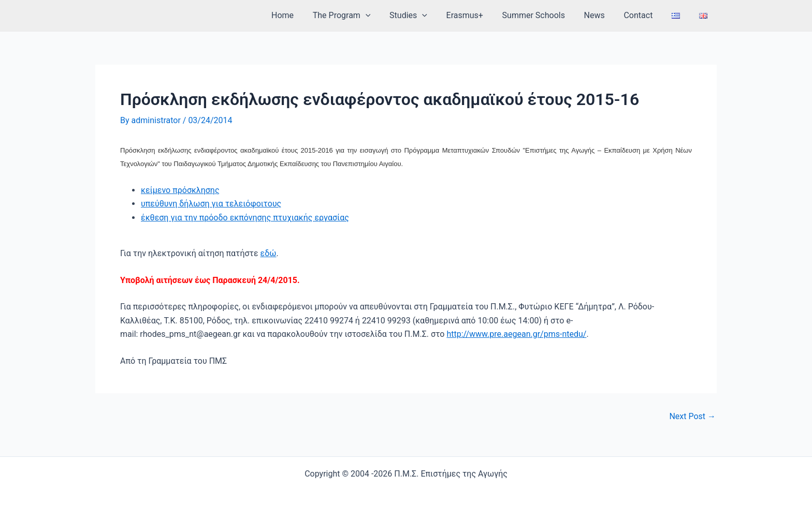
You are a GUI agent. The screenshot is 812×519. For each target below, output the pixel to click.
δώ (270, 253)
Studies (424, 16)
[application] (384, 16)
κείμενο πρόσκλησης (180, 190)
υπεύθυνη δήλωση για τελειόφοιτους (211, 204)
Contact (644, 15)
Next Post (692, 417)
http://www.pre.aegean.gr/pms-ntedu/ (516, 334)
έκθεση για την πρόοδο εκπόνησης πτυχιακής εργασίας (245, 218)
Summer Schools (545, 15)
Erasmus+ (478, 15)
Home (303, 15)
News (603, 15)
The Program (360, 16)
